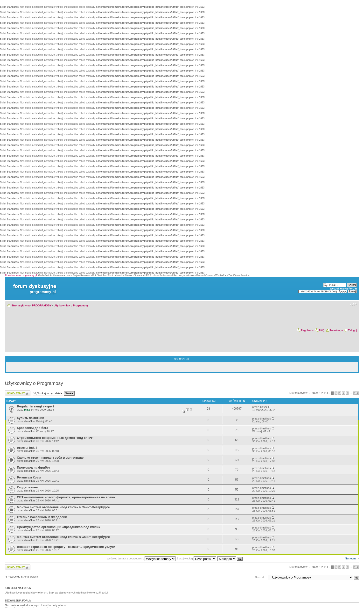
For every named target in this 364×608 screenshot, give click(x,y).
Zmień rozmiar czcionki (353, 304)
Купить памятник (30, 418)
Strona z (319, 393)
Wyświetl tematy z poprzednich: (141, 558)
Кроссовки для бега (33, 428)
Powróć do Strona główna (23, 577)
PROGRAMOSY (42, 305)
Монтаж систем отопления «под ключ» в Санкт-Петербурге (63, 507)
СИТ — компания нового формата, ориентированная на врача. (66, 497)
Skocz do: (260, 577)
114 (356, 393)
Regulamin (307, 330)
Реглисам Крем (29, 477)
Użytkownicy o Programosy (71, 305)
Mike (27, 410)
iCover (263, 407)
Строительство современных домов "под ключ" (55, 438)
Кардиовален (27, 487)
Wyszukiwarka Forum (343, 289)
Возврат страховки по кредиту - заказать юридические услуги (66, 547)
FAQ (322, 330)
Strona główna (21, 305)
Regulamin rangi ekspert (35, 406)
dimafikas (30, 421)
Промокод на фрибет (34, 467)
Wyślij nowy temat (18, 393)
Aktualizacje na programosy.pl (21, 275)
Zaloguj (352, 330)
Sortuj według (196, 558)
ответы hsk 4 (27, 448)
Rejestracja (336, 330)
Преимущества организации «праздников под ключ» (58, 527)
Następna (351, 558)
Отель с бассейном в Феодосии (42, 517)
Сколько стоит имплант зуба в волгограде (50, 458)
